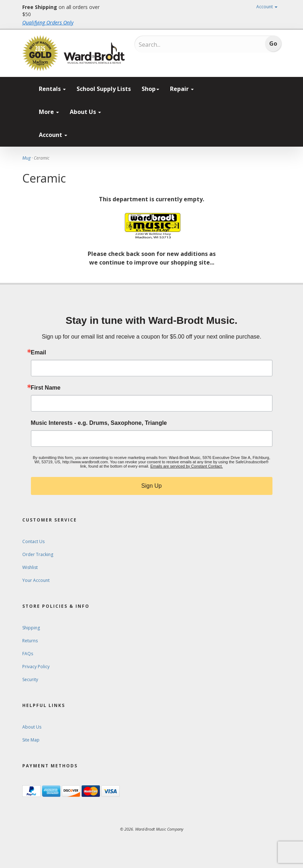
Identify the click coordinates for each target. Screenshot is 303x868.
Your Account (36, 580)
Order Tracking (38, 554)
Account (267, 7)
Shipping (31, 628)
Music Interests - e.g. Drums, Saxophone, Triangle (99, 423)
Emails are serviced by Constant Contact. (187, 466)
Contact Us (33, 541)
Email (39, 353)
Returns (30, 641)
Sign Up (151, 486)
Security (30, 679)
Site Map (31, 740)
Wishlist (30, 567)
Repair (182, 89)
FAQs (28, 654)
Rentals (52, 89)
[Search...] (169, 45)
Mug (26, 158)
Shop (150, 89)
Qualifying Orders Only (48, 22)
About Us (85, 112)
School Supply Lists (104, 89)
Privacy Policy (36, 667)
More (49, 112)
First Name (46, 388)
